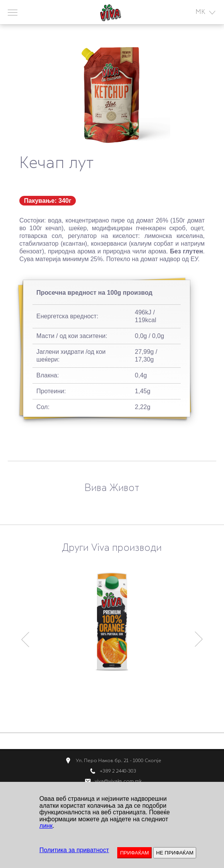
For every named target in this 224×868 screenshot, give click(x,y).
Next (199, 636)
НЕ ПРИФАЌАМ (175, 853)
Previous (25, 636)
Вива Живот (112, 489)
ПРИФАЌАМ (134, 853)
